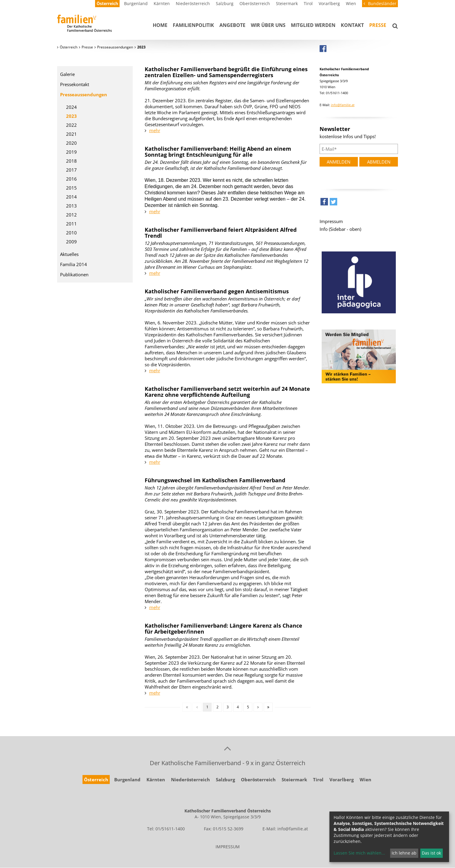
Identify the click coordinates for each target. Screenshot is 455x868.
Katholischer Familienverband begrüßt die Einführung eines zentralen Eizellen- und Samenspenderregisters (226, 72)
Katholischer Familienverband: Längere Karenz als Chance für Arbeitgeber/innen (223, 629)
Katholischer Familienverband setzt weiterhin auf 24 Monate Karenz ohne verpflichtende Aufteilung (227, 392)
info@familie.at (343, 105)
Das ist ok (431, 853)
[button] (324, 203)
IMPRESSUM (228, 847)
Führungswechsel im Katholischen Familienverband (215, 480)
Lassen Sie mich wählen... (359, 853)
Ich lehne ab (404, 853)
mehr (155, 130)
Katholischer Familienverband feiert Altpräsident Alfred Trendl (221, 233)
